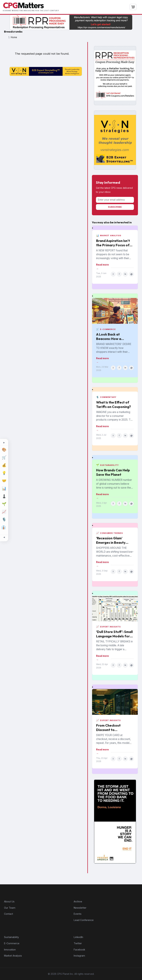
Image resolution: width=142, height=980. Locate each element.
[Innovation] (4, 473)
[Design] (4, 450)
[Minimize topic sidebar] (4, 537)
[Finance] (4, 465)
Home (14, 37)
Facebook (79, 950)
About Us (9, 901)
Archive (78, 901)
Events (78, 914)
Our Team (10, 908)
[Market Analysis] (4, 489)
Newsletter (80, 908)
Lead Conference (84, 920)
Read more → (102, 267)
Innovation (10, 950)
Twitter (78, 943)
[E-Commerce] (4, 458)
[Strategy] (4, 496)
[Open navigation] (133, 7)
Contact (9, 914)
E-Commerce (12, 943)
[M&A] (4, 481)
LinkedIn (78, 937)
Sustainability (11, 937)
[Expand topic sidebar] (4, 443)
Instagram (79, 956)
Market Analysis (13, 956)
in (125, 274)
